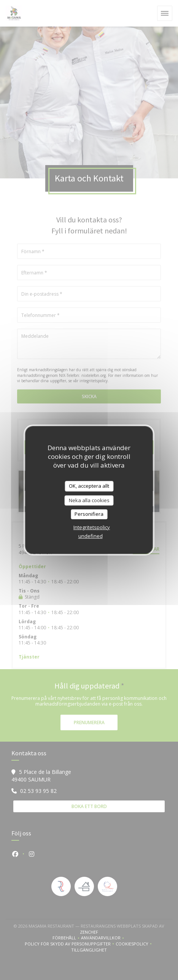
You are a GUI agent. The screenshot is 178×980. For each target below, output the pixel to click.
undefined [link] (91, 536)
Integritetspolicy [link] (92, 527)
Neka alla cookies (89, 500)
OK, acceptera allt (89, 486)
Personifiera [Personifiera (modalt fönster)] (89, 514)
